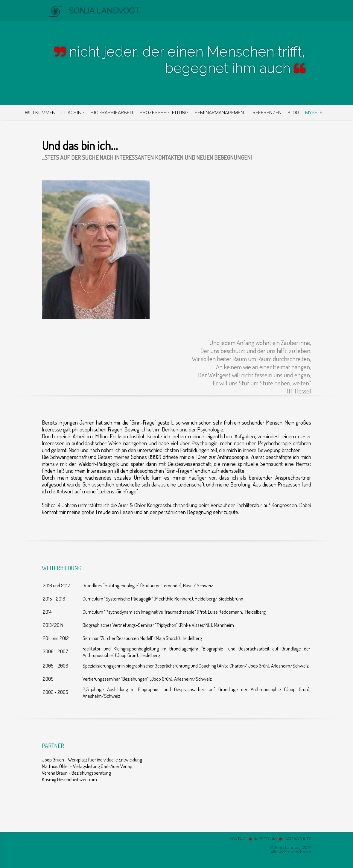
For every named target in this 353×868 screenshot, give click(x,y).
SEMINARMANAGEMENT (220, 113)
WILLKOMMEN (40, 113)
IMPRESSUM (265, 839)
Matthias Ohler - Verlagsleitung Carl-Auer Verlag (87, 766)
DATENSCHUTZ (298, 839)
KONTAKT (238, 839)
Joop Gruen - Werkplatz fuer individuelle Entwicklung (92, 759)
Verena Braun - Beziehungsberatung (76, 773)
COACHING (73, 113)
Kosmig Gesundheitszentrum (69, 779)
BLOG (293, 113)
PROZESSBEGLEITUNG (164, 113)
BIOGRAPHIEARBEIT (112, 113)
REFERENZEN (267, 113)
